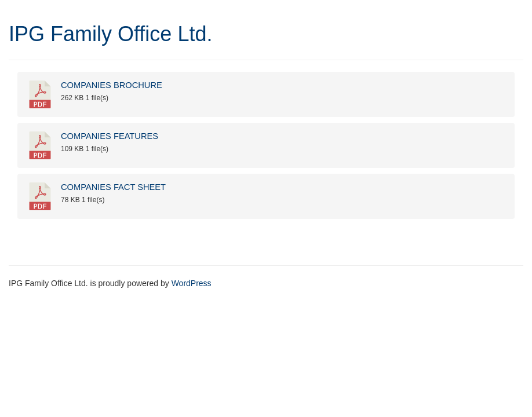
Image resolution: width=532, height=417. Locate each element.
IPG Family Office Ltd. (110, 34)
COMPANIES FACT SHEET (113, 187)
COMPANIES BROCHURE (112, 85)
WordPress (192, 283)
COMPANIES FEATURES (110, 136)
